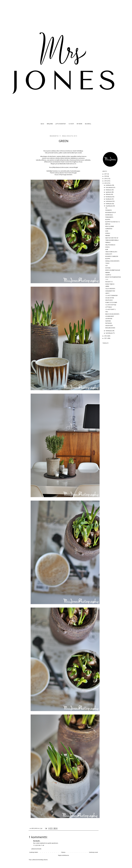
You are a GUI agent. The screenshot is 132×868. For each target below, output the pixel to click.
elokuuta (108, 194)
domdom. (70, 175)
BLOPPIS (108, 219)
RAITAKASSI (109, 323)
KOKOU (108, 247)
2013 (106, 183)
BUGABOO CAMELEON (112, 256)
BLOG (42, 124)
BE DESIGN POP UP (111, 212)
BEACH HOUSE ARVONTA (112, 314)
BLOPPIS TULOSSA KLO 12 (113, 222)
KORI (107, 231)
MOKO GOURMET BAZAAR (113, 270)
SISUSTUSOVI (109, 300)
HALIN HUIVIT (109, 326)
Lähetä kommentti (36, 849)
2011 (106, 338)
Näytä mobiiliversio (64, 855)
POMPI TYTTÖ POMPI (111, 302)
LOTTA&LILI (109, 307)
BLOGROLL (88, 124)
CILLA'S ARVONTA (110, 289)
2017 (106, 174)
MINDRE (108, 273)
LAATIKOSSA (109, 319)
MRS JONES (50, 124)
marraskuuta (109, 187)
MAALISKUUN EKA (110, 328)
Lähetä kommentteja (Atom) (40, 860)
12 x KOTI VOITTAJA (111, 305)
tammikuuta (109, 333)
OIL (106, 208)
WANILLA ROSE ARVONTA (112, 261)
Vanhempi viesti (93, 852)
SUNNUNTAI (109, 229)
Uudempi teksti (33, 852)
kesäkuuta (109, 199)
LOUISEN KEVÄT (110, 316)
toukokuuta (109, 201)
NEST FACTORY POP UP (112, 238)
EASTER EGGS (109, 215)
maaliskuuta (109, 206)
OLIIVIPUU (108, 275)
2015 (106, 179)
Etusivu (63, 852)
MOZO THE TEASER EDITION (113, 277)
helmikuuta (109, 331)
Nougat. (74, 173)
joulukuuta (109, 185)
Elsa (34, 841)
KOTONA (108, 268)
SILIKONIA (108, 321)
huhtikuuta (109, 204)
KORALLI (108, 233)
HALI (107, 312)
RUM (107, 249)
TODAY (107, 263)
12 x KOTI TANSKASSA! (112, 295)
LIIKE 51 (107, 293)
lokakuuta (109, 190)
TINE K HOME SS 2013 (111, 252)
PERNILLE (108, 242)
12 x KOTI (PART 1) (110, 309)
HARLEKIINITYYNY (110, 291)
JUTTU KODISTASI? (61, 124)
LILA (107, 266)
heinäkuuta (109, 197)
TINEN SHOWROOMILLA (112, 240)
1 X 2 (107, 279)
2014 (106, 181)
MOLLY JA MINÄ (110, 226)
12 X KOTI (71, 124)
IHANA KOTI (109, 254)
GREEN (107, 286)
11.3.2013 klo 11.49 (39, 845)
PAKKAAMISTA (109, 217)
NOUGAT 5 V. (109, 282)
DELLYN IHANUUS (110, 245)
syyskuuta (109, 192)
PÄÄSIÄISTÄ (109, 210)
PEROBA (108, 236)
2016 (106, 176)
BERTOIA (108, 224)
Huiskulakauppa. (75, 171)
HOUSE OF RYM (110, 298)
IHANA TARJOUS (110, 284)
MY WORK (79, 124)
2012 (106, 336)
